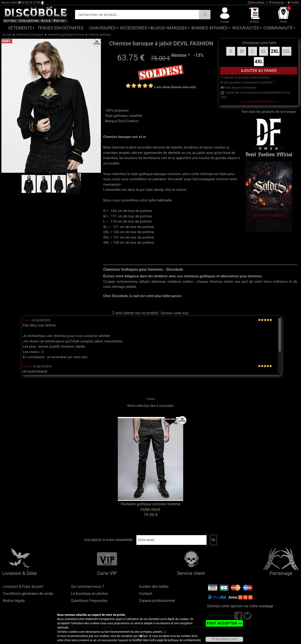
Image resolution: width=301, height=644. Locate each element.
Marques (177, 28)
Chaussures (102, 28)
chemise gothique (100, 35)
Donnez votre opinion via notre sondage (240, 606)
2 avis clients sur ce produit (135, 313)
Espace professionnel (157, 601)
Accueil (7, 35)
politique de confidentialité (184, 640)
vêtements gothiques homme (66, 35)
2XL (275, 51)
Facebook (277, 3)
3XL (287, 51)
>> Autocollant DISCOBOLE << (259, 102)
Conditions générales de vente (28, 594)
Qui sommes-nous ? (88, 587)
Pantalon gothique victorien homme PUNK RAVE (150, 507)
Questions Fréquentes (89, 601)
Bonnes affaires (209, 28)
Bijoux (157, 28)
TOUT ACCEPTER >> (224, 623)
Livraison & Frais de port (23, 587)
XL (264, 51)
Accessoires (134, 28)
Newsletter (256, 3)
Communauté (278, 28)
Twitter (293, 3)
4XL (259, 62)
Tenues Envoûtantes (60, 28)
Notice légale (14, 601)
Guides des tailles (154, 587)
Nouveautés (246, 28)
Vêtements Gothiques (30, 35)
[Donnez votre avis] (184, 87)
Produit (150, 399)
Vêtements (20, 28)
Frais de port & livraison (238, 88)
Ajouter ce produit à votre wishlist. (245, 77)
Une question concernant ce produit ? (247, 82)
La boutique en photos (90, 594)
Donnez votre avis (175, 313)
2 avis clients (162, 87)
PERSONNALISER (224, 639)
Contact (146, 594)
